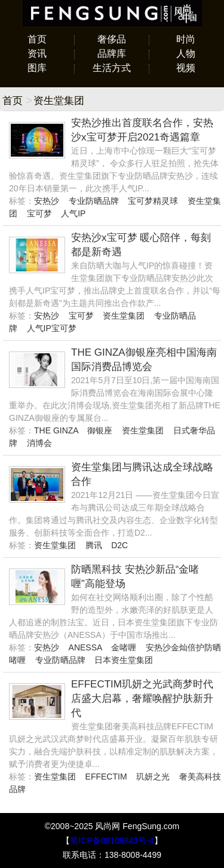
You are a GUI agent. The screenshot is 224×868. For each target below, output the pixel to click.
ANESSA (85, 647)
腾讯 (94, 545)
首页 (37, 39)
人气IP (73, 213)
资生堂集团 (124, 316)
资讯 (37, 54)
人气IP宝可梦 (52, 328)
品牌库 (112, 54)
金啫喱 (124, 647)
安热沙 (47, 201)
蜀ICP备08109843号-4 (112, 841)
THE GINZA (56, 430)
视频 (186, 68)
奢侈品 (112, 39)
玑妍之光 (153, 777)
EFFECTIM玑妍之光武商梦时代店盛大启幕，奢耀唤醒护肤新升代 (142, 699)
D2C (119, 545)
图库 (37, 68)
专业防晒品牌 (94, 201)
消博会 (39, 443)
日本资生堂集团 (124, 660)
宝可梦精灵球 (153, 201)
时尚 (186, 39)
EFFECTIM (106, 777)
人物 (186, 54)
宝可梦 (39, 213)
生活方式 (112, 68)
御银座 (100, 430)
